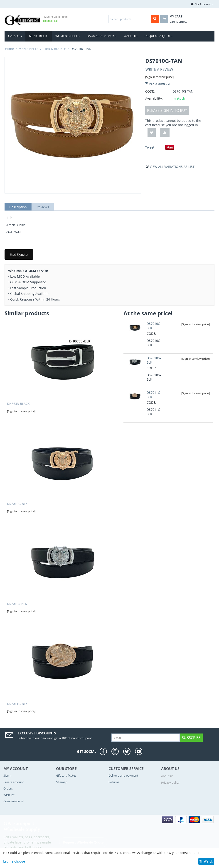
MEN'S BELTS (39, 36)
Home (9, 49)
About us (167, 776)
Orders (8, 788)
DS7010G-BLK (17, 504)
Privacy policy (170, 782)
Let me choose (14, 861)
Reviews (43, 207)
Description (18, 207)
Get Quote (19, 254)
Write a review (159, 69)
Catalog (15, 36)
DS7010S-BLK (17, 604)
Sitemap (62, 782)
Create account (14, 782)
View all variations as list (172, 167)
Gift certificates (66, 775)
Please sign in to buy (167, 110)
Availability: (154, 98)
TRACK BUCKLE (54, 49)
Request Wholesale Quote (83, 842)
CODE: (150, 91)
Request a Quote (159, 36)
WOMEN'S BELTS (67, 36)
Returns (114, 782)
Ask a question (158, 83)
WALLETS (130, 36)
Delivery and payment (123, 775)
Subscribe (191, 738)
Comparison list (14, 801)
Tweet (150, 147)
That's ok (206, 861)
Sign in (8, 775)
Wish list (9, 795)
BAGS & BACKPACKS (102, 36)
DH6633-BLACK (18, 404)
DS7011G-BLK (17, 704)
